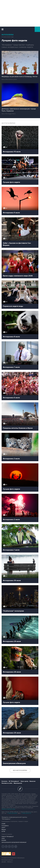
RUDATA (4, 840)
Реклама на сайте (7, 783)
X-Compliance (5, 826)
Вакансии (32, 781)
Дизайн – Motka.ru (7, 862)
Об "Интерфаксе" (14, 781)
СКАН (3, 838)
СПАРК (3, 824)
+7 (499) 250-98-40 (12, 813)
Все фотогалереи (20, 770)
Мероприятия (18, 783)
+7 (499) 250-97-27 (26, 813)
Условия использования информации (13, 858)
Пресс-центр (24, 781)
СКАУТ (3, 828)
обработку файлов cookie (8, 809)
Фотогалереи (8, 35)
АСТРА (3, 831)
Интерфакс (20, 29)
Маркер (4, 830)
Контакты (4, 781)
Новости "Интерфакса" (8, 837)
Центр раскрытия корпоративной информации (14, 842)
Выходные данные (7, 860)
